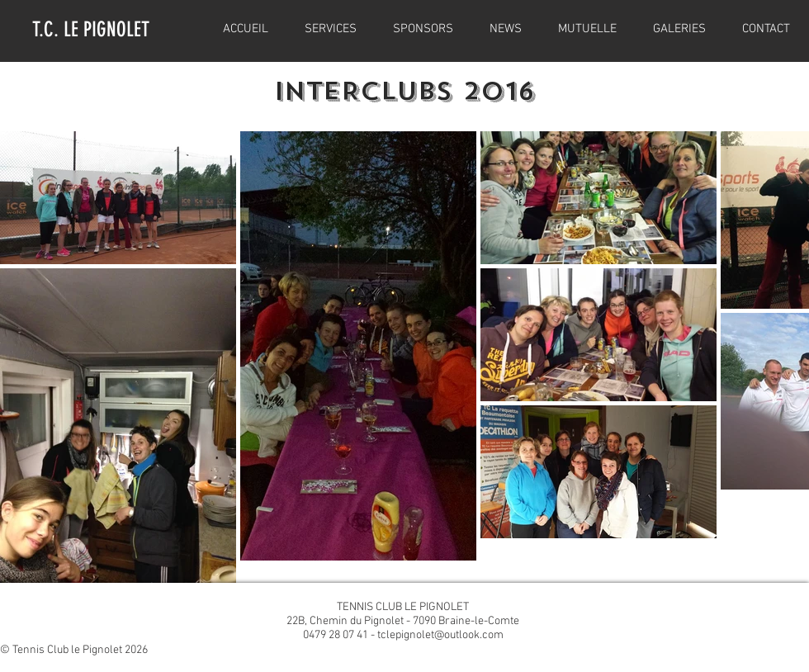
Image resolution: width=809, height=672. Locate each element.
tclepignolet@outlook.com (440, 635)
